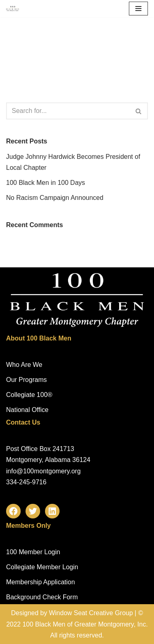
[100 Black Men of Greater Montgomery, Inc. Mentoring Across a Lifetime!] (13, 9)
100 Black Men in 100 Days (46, 183)
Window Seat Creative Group (91, 613)
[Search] (68, 111)
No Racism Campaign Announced (55, 198)
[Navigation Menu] (138, 9)
